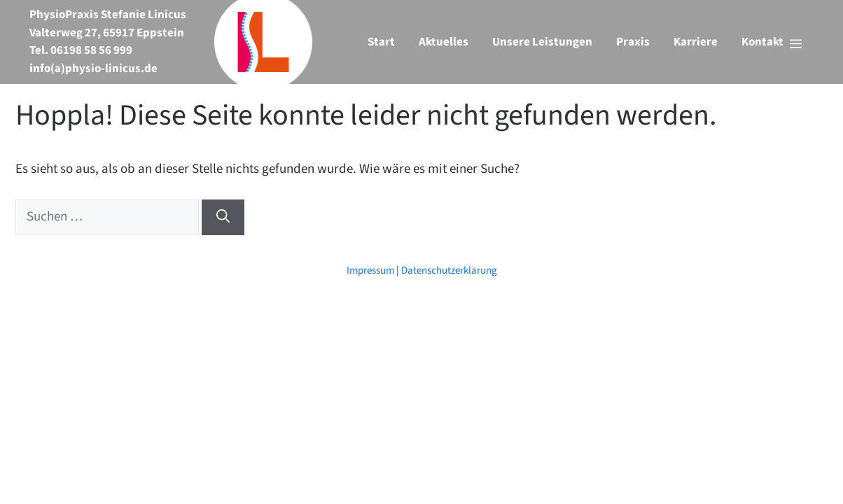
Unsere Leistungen (542, 42)
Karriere (696, 42)
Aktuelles (444, 42)
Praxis (633, 42)
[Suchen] (223, 217)
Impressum (370, 271)
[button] (772, 42)
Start (381, 42)
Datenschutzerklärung (449, 271)
